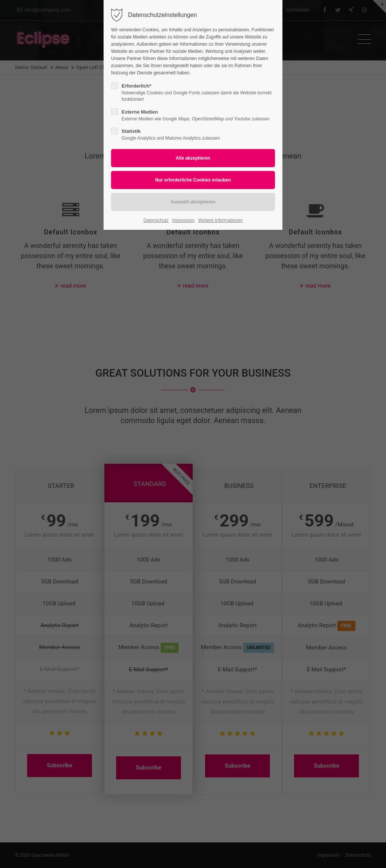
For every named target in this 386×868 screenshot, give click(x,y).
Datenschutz (156, 220)
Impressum (183, 220)
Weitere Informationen (221, 220)
